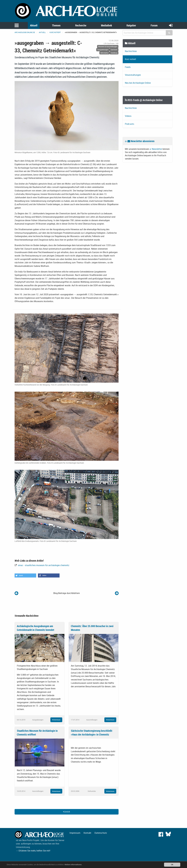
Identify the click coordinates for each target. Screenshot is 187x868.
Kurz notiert (55, 32)
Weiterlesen (56, 720)
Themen (56, 25)
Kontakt (87, 833)
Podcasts (129, 124)
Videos (128, 116)
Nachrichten (131, 51)
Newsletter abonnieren (141, 141)
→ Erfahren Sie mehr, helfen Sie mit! (33, 851)
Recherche (81, 25)
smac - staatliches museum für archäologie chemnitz (43, 565)
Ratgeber (131, 25)
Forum (154, 25)
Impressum (75, 833)
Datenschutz (101, 833)
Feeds (128, 67)
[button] (25, 575)
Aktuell (34, 25)
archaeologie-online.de (25, 32)
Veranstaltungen (133, 75)
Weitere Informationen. (73, 865)
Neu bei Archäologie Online (138, 83)
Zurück (66, 812)
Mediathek (106, 25)
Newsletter (157, 149)
